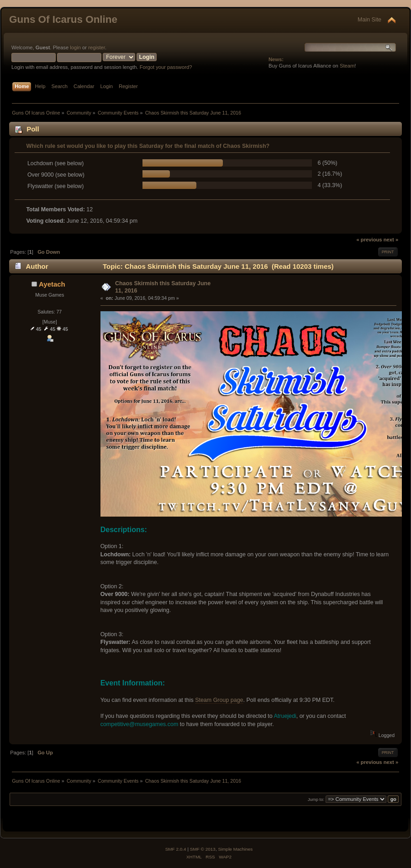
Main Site (369, 20)
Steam (347, 66)
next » (391, 240)
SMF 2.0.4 (176, 849)
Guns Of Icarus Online (63, 19)
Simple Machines (235, 849)
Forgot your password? (166, 67)
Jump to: (316, 799)
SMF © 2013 (203, 849)
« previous (369, 240)
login (75, 47)
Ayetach (52, 284)
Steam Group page (219, 700)
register (97, 47)
